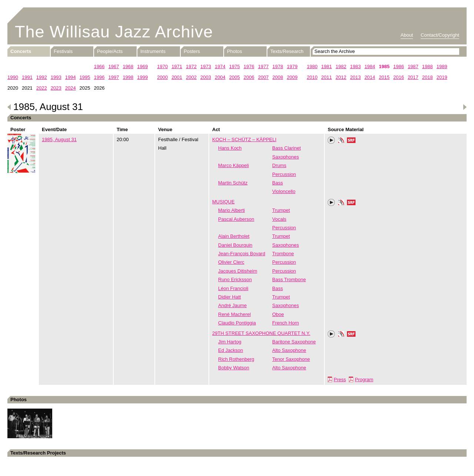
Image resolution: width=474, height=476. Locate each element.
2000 (162, 77)
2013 (355, 77)
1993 (56, 77)
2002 (191, 77)
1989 (442, 66)
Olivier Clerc (231, 262)
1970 (162, 66)
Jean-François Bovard (242, 254)
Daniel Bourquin (235, 245)
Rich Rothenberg (236, 359)
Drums (279, 165)
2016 (399, 77)
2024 (71, 88)
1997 (114, 77)
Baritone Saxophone (294, 342)
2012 (341, 77)
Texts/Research (287, 51)
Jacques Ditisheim (238, 271)
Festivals (63, 51)
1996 (99, 77)
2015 (384, 77)
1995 (85, 77)
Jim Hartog (230, 342)
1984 (370, 66)
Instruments (153, 51)
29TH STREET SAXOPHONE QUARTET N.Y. (261, 333)
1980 (312, 66)
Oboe (278, 314)
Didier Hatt (229, 297)
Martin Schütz (233, 183)
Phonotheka (341, 141)
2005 (235, 77)
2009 (292, 77)
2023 (56, 88)
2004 (220, 77)
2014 (370, 77)
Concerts (21, 51)
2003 (206, 77)
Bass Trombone (289, 279)
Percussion (284, 174)
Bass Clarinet (286, 148)
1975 (235, 66)
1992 (42, 77)
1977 (263, 66)
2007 (263, 77)
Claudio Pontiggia (237, 323)
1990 (13, 77)
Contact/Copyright (440, 35)
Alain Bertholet (234, 236)
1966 (99, 66)
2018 (428, 77)
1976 (249, 66)
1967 (114, 66)
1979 (292, 66)
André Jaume (232, 305)
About (407, 35)
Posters (192, 51)
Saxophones (286, 157)
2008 (278, 77)
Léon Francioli (233, 288)
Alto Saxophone (289, 350)
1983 (355, 66)
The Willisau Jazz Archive (114, 32)
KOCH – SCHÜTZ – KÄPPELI (244, 139)
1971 (177, 66)
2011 (326, 77)
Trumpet (281, 210)
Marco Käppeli (233, 165)
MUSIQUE (223, 202)
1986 (399, 66)
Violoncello (284, 191)
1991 (27, 77)
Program (364, 380)
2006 (249, 77)
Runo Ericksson (235, 279)
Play (331, 140)
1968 (128, 66)
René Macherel (234, 314)
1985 (384, 66)
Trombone (283, 254)
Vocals (279, 219)
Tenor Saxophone (291, 359)
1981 (326, 66)
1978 (278, 66)
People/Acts (110, 51)
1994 (71, 77)
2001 (177, 77)
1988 (428, 66)
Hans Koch (230, 148)
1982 (341, 66)
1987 (413, 66)
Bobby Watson (234, 368)
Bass (278, 183)
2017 (413, 77)
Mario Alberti (231, 210)
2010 (312, 77)
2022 (42, 88)
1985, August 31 (59, 139)
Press (340, 380)
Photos (234, 51)
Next (465, 107)
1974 (220, 66)
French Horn (286, 323)
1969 (142, 66)
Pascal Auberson (236, 219)
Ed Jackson (231, 350)
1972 (191, 66)
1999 (142, 77)
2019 (442, 77)
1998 (128, 77)
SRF (351, 141)
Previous (9, 107)
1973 (206, 66)
